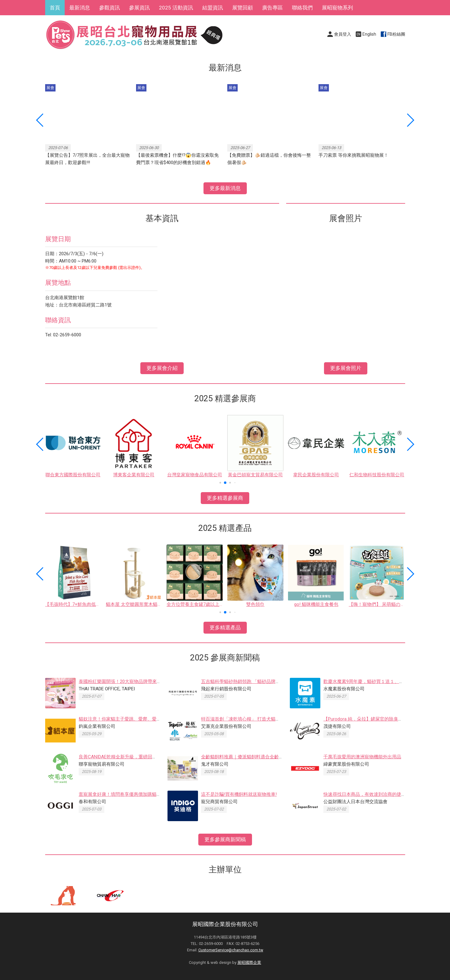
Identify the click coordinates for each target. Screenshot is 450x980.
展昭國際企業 (249, 962)
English (369, 34)
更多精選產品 (225, 628)
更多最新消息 (225, 188)
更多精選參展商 (225, 498)
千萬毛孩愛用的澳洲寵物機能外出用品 (362, 757)
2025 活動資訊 (176, 8)
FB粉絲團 (396, 34)
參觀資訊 (110, 8)
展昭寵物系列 (337, 8)
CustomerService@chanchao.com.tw (231, 950)
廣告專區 (272, 8)
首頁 (55, 8)
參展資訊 (139, 8)
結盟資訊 (213, 8)
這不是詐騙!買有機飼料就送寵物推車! (239, 794)
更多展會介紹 (162, 368)
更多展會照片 (346, 368)
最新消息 (80, 8)
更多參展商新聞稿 (225, 839)
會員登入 (343, 34)
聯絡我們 (302, 8)
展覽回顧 (243, 8)
